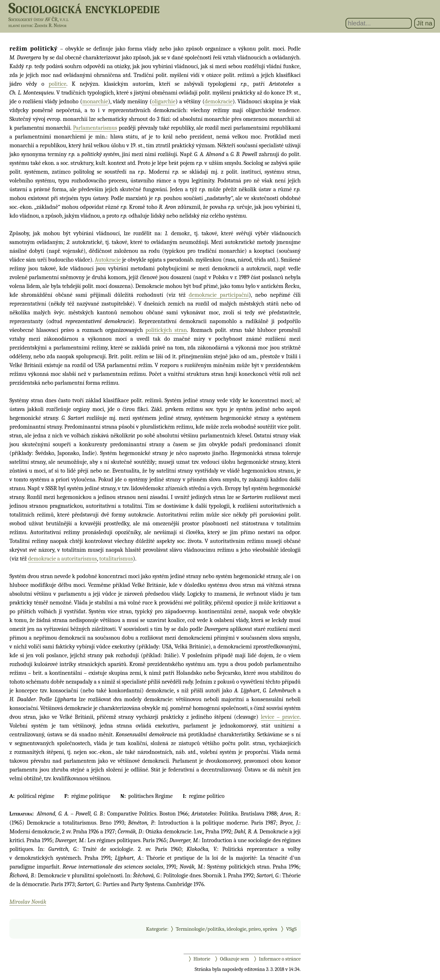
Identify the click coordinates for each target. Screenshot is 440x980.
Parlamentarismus (95, 128)
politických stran (166, 330)
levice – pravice (280, 717)
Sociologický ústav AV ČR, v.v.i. (39, 19)
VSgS (291, 929)
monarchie (95, 101)
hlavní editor (20, 25)
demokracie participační (219, 295)
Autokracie (108, 260)
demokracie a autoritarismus (62, 559)
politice (57, 84)
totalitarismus (116, 559)
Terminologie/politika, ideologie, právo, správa (227, 929)
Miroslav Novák (28, 902)
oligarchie (164, 101)
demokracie (219, 101)
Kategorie (156, 929)
